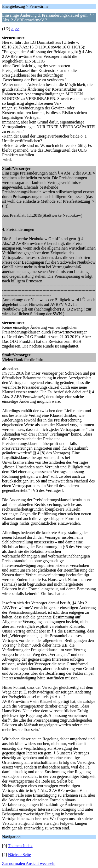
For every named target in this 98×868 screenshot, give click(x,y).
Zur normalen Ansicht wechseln (29, 863)
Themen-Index (20, 846)
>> (17, 29)
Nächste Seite (20, 855)
